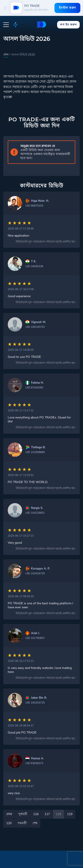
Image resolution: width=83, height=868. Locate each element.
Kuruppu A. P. (40, 569)
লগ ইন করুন (68, 24)
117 (47, 814)
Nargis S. (37, 508)
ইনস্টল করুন (67, 8)
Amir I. (35, 633)
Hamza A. (37, 759)
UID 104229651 (35, 513)
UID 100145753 (35, 327)
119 (70, 814)
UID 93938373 (34, 763)
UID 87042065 (34, 388)
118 (58, 814)
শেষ (35, 823)
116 (36, 814)
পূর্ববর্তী (23, 814)
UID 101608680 (35, 452)
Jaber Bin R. (39, 698)
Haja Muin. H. (40, 201)
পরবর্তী (22, 823)
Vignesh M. (38, 322)
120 (9, 823)
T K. (34, 262)
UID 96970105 (34, 206)
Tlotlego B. (38, 447)
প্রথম (9, 814)
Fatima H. (37, 383)
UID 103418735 (35, 573)
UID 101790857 (35, 638)
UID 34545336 (34, 266)
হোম (6, 54)
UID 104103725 (35, 703)
